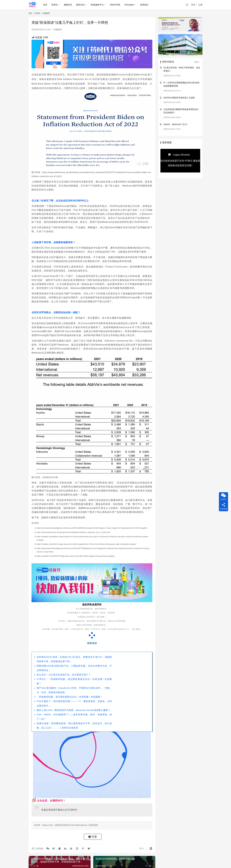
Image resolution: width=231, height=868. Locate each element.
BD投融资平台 (97, 5)
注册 (200, 5)
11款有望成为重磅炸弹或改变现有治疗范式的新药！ (181, 111)
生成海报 (37, 849)
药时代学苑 (115, 5)
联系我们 (144, 5)
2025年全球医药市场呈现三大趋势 (179, 98)
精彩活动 (80, 5)
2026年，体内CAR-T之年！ (176, 124)
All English (129, 5)
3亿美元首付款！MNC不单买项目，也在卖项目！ (182, 69)
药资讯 (55, 5)
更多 (197, 62)
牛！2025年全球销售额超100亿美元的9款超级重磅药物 (181, 84)
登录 (193, 5)
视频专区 (68, 5)
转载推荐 (58, 30)
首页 (45, 5)
